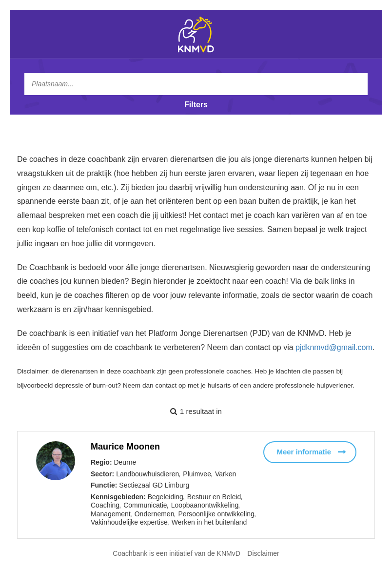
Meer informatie (304, 452)
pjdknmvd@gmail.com (334, 347)
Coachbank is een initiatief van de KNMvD (176, 553)
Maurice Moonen (125, 447)
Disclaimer (263, 553)
